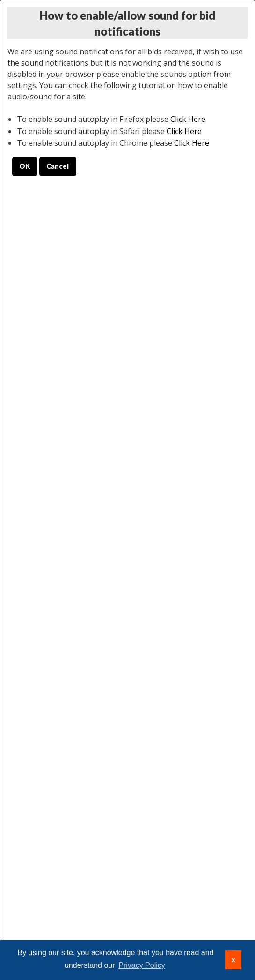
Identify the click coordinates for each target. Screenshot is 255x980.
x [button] (233, 960)
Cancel (58, 166)
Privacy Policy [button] (142, 965)
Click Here (188, 119)
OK (25, 166)
